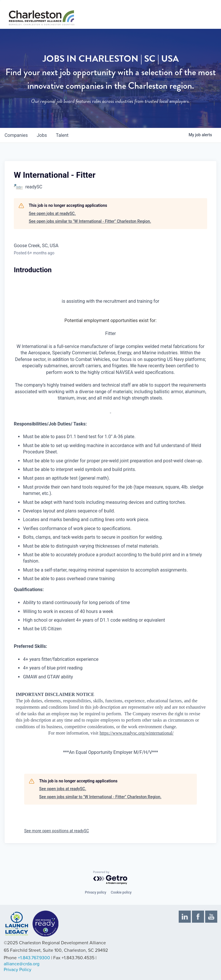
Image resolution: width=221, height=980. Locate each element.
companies (16, 135)
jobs (42, 135)
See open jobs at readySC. (52, 213)
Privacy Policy (18, 970)
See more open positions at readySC (57, 831)
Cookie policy (121, 892)
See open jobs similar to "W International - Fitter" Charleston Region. (90, 221)
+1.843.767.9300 (34, 958)
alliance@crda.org (22, 964)
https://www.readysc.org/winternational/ (137, 733)
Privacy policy (96, 892)
